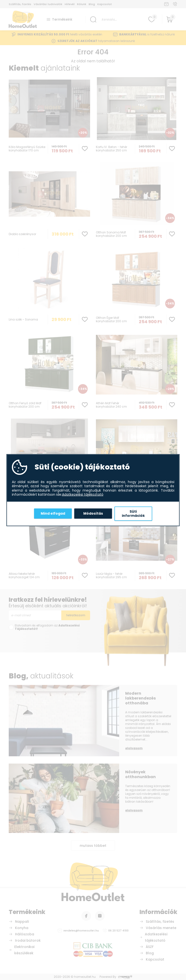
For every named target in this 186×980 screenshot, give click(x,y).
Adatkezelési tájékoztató (83, 495)
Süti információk (133, 513)
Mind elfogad (53, 513)
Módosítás (93, 513)
